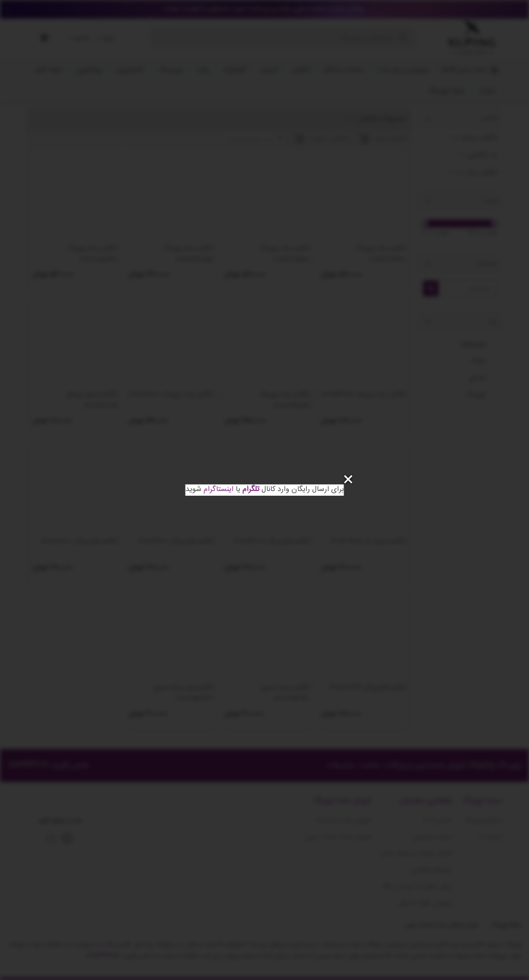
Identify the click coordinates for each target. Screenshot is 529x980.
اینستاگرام (219, 489)
